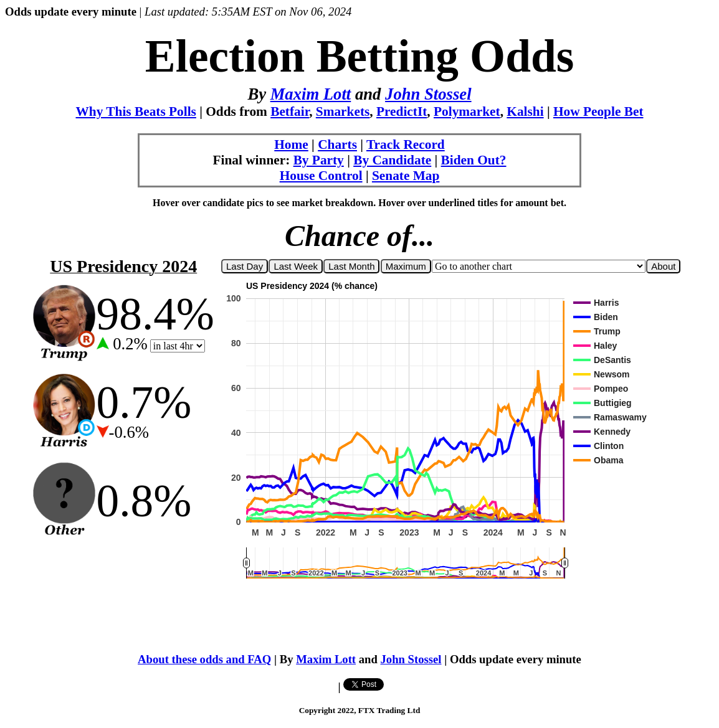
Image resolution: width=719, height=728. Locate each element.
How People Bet (598, 111)
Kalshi (525, 111)
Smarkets (343, 111)
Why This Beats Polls (136, 111)
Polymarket (467, 111)
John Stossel (428, 94)
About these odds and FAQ (204, 659)
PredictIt (402, 111)
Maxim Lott (311, 94)
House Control (321, 176)
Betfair (290, 111)
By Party (319, 160)
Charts (337, 144)
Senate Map (406, 176)
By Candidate (392, 160)
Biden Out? (474, 160)
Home (291, 144)
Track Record (406, 144)
